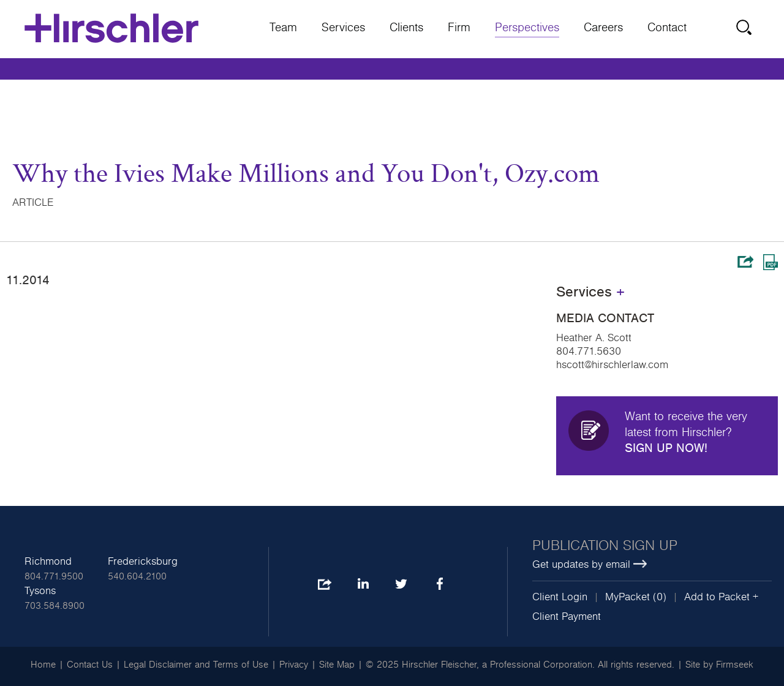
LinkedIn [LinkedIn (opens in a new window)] (363, 585)
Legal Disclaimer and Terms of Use (196, 665)
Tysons (40, 591)
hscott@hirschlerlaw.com (612, 365)
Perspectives (527, 28)
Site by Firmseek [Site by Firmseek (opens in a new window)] (719, 665)
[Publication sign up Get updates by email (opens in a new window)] (652, 556)
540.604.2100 (137, 576)
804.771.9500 (54, 576)
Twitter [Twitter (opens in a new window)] (401, 585)
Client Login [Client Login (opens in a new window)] (560, 597)
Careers (603, 28)
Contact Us (90, 665)
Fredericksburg (143, 562)
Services (343, 28)
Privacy (294, 665)
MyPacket (628, 597)
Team (283, 28)
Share (745, 262)
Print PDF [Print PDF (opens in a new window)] (771, 262)
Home (43, 665)
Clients (406, 28)
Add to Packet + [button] (721, 597)
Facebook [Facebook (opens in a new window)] (439, 585)
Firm (459, 28)
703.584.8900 (55, 606)
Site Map (337, 665)
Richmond (48, 562)
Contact (667, 28)
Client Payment (567, 617)
